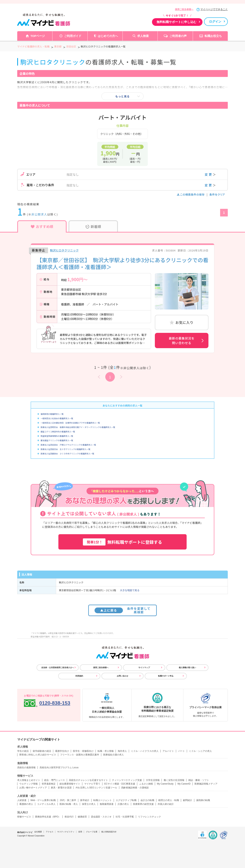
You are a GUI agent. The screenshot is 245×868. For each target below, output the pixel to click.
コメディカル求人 (46, 804)
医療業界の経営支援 (143, 804)
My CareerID (184, 784)
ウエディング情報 (29, 784)
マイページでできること (214, 9)
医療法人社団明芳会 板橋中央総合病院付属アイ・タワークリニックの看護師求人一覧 (78, 427)
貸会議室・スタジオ (101, 817)
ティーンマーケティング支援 (127, 780)
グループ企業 (92, 832)
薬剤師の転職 (203, 800)
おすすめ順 (42, 226)
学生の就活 (23, 751)
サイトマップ (144, 668)
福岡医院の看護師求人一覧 (52, 414)
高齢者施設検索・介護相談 (135, 788)
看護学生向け (62, 751)
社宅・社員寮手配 (125, 817)
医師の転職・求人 (69, 804)
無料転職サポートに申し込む (176, 22)
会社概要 (38, 832)
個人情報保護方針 (109, 832)
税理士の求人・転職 (169, 800)
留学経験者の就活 (42, 751)
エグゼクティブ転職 (126, 800)
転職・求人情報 (106, 751)
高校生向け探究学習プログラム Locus (59, 768)
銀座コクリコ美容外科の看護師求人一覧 (58, 432)
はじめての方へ (108, 36)
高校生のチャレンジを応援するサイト (88, 780)
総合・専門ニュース (55, 780)
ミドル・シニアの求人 (200, 751)
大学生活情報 (153, 780)
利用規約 (79, 676)
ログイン (215, 22)
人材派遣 (22, 800)
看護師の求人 (26, 804)
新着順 (93, 226)
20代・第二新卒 (68, 800)
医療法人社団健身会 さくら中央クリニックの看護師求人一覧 (67, 454)
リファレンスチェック (149, 817)
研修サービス (24, 817)
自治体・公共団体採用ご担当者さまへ (58, 668)
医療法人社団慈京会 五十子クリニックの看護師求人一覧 (65, 449)
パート (181, 751)
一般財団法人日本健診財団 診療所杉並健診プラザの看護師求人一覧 (70, 423)
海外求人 (122, 751)
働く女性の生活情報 (174, 780)
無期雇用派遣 (107, 804)
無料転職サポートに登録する (122, 542)
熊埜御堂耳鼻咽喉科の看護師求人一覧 (57, 436)
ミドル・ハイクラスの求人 (145, 751)
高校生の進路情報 (26, 768)
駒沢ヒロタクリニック (64, 250)
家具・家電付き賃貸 (61, 788)
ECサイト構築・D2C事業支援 (120, 784)
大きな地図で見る (130, 590)
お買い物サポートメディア (33, 788)
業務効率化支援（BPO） (48, 817)
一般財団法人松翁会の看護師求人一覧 (57, 418)
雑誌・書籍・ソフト (199, 780)
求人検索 (143, 36)
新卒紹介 (85, 800)
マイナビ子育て (92, 784)
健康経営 (82, 817)
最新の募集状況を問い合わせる (182, 341)
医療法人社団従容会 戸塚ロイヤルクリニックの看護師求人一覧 (68, 445)
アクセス (50, 832)
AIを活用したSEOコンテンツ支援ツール (96, 788)
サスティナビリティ (66, 832)
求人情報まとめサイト (29, 780)
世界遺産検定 (49, 784)
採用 (80, 832)
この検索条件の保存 (191, 194)
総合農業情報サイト (70, 784)
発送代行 (69, 817)
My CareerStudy (165, 784)
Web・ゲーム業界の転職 (43, 800)
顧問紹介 (188, 800)
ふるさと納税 (146, 784)
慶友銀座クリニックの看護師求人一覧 (57, 440)
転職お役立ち (213, 36)
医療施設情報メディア (206, 784)
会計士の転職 (147, 800)
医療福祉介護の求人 (114, 755)
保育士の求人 (89, 804)
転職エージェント (103, 800)
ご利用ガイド (73, 36)
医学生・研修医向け (83, 751)
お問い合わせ (122, 676)
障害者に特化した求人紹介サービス (38, 755)
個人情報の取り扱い (187, 668)
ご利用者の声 (178, 36)
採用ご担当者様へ (184, 9)
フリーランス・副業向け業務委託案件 (80, 755)
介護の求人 (123, 804)
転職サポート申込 (166, 676)
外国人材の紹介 (166, 804)
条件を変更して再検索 (123, 610)
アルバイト (168, 751)
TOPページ (38, 36)
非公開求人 (39, 214)
